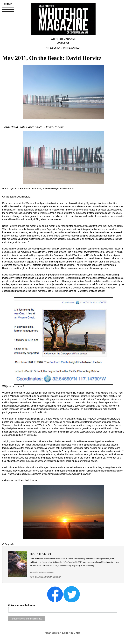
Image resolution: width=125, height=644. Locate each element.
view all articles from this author (45, 577)
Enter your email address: (22, 605)
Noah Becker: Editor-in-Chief (63, 633)
